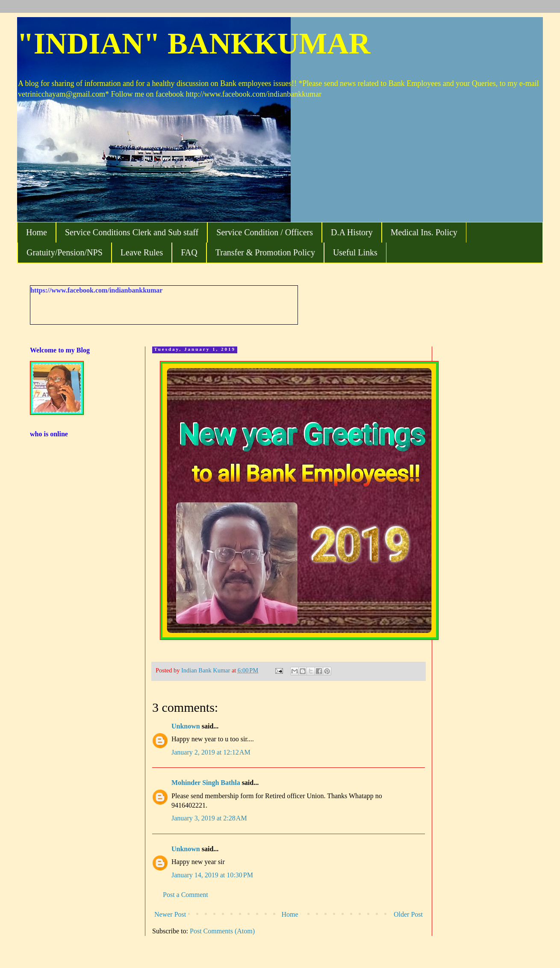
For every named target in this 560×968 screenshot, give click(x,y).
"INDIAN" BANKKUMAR (194, 43)
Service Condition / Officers (265, 232)
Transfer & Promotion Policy (265, 252)
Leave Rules (142, 252)
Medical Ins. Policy (424, 232)
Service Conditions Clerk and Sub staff (132, 232)
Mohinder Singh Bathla (206, 783)
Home (37, 232)
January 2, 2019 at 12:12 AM (211, 752)
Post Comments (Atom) (222, 931)
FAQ (189, 252)
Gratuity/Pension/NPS (65, 252)
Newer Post (170, 914)
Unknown (186, 726)
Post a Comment (186, 895)
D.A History (352, 232)
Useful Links (355, 252)
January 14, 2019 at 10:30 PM (212, 875)
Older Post (408, 914)
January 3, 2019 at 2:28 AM (209, 818)
